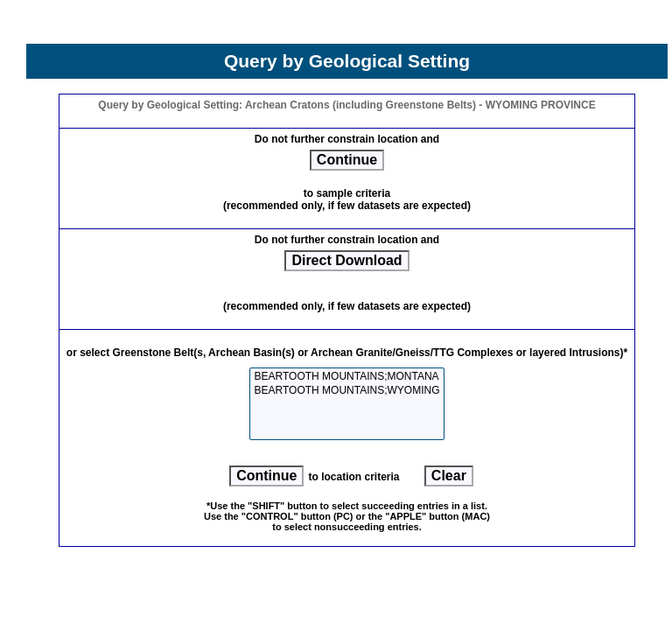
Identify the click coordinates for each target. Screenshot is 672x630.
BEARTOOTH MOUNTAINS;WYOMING (346, 391)
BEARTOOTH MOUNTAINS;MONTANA (346, 377)
